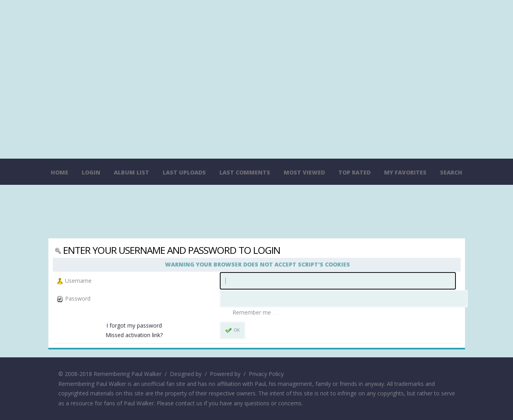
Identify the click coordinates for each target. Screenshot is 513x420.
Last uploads (184, 172)
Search (451, 172)
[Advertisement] (257, 213)
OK (232, 330)
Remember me (253, 312)
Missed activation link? (134, 335)
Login (91, 172)
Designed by (186, 374)
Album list (132, 172)
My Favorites (405, 172)
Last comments (245, 172)
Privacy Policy (266, 374)
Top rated (354, 172)
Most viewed (304, 172)
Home (60, 172)
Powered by (225, 374)
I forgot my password (134, 325)
